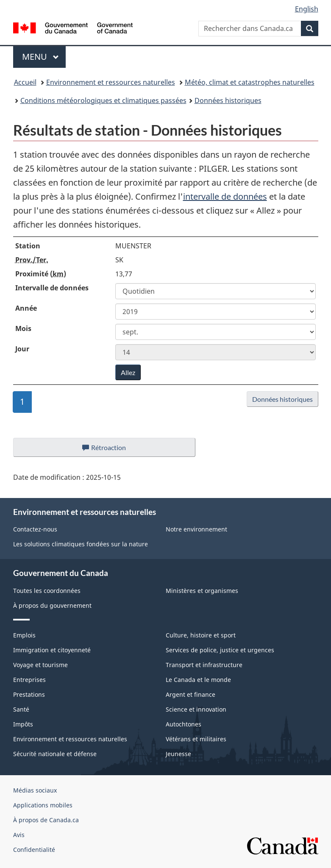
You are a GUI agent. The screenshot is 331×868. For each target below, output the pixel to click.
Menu (44, 57)
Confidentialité (34, 850)
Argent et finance (191, 694)
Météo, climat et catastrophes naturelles (250, 82)
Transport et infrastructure (204, 665)
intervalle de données (225, 196)
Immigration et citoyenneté (52, 650)
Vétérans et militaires (196, 739)
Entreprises (29, 680)
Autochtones (184, 724)
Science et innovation (196, 709)
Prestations (29, 694)
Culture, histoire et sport (201, 635)
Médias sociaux (35, 790)
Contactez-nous (35, 529)
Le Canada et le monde (198, 680)
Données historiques (228, 100)
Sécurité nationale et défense (55, 754)
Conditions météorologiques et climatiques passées (103, 100)
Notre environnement (196, 529)
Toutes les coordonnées (47, 591)
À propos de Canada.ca (46, 820)
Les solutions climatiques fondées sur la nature (81, 544)
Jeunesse (178, 754)
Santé (21, 709)
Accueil (25, 82)
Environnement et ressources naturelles (111, 82)
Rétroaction (111, 450)
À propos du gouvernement (52, 605)
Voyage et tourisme (40, 665)
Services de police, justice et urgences (220, 650)
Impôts (23, 724)
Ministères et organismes (202, 591)
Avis (19, 835)
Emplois (24, 635)
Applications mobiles (43, 805)
